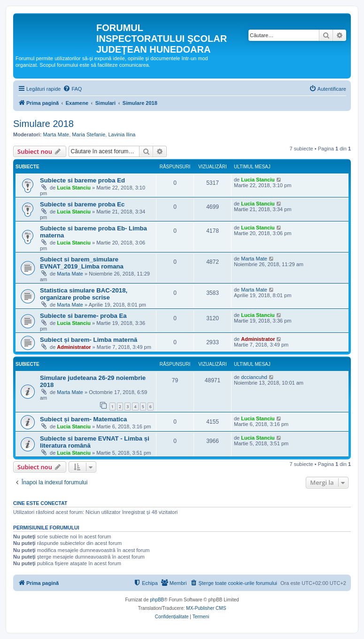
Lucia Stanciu (74, 188)
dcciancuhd (254, 377)
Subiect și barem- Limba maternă (89, 340)
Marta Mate (56, 134)
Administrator (74, 347)
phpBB (157, 600)
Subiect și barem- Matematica (83, 419)
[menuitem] (72, 89)
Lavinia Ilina (122, 134)
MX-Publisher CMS (206, 608)
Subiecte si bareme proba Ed (82, 180)
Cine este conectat (40, 503)
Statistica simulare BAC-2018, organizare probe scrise (84, 294)
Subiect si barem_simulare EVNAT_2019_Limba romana (82, 263)
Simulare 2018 (43, 124)
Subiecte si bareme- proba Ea (83, 316)
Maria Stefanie (89, 134)
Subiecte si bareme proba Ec (82, 204)
